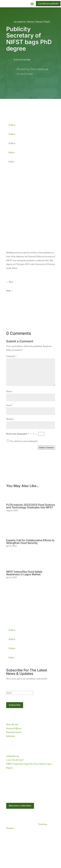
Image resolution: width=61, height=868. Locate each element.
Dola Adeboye (39, 69)
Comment (11, 373)
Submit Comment (46, 464)
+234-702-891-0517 (15, 776)
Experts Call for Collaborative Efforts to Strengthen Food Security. (30, 558)
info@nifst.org (13, 773)
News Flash (43, 22)
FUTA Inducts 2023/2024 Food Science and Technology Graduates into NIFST (30, 523)
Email (10, 422)
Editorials (10, 753)
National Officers (14, 745)
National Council (14, 749)
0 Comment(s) (22, 60)
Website (10, 436)
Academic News (24, 22)
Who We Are (12, 741)
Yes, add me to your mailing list (22, 458)
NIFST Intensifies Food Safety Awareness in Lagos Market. (24, 590)
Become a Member (20, 822)
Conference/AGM (48, 4)
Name (10, 408)
